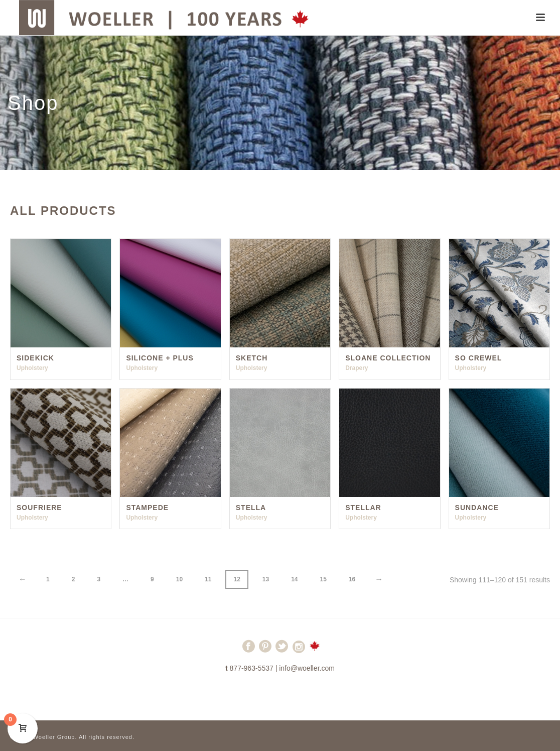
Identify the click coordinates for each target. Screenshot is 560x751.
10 (179, 579)
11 (208, 579)
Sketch (252, 358)
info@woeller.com (307, 668)
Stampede (147, 508)
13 (266, 579)
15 (323, 579)
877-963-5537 (252, 668)
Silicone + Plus (160, 358)
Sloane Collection (388, 358)
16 (352, 579)
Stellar (363, 508)
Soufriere (39, 508)
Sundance (477, 508)
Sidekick (35, 358)
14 (294, 579)
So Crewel (479, 358)
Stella (251, 508)
